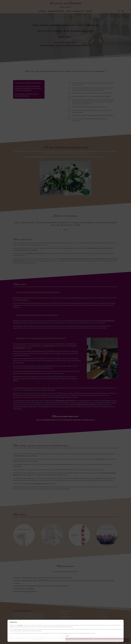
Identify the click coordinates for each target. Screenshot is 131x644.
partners (20, 625)
